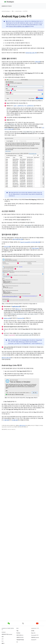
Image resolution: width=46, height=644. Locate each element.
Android (4, 632)
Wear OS (33, 633)
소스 (3, 639)
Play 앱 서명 (7, 247)
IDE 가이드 (25, 11)
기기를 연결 (6, 420)
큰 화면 (33, 631)
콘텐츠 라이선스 (22, 426)
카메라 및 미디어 (20, 637)
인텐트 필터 (38, 62)
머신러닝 (18, 633)
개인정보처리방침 (20, 640)
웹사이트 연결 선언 (6, 358)
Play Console (35, 248)
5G (17, 642)
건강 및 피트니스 (20, 635)
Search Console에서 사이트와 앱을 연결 (30, 242)
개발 (13, 11)
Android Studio (7, 6)
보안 (3, 637)
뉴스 (3, 641)
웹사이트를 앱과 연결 (18, 239)
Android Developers (6, 11)
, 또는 (24, 106)
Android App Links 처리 (31, 53)
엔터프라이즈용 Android (7, 634)
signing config (7, 318)
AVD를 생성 (15, 420)
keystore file (21, 318)
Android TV (34, 640)
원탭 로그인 (18, 309)
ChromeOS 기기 (35, 635)
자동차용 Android (35, 637)
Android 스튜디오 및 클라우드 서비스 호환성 (18, 26)
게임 (17, 631)
